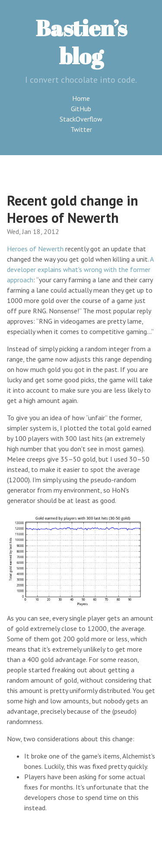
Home (81, 98)
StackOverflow (81, 119)
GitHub (81, 109)
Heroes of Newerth (35, 249)
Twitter (81, 129)
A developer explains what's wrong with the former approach (80, 269)
